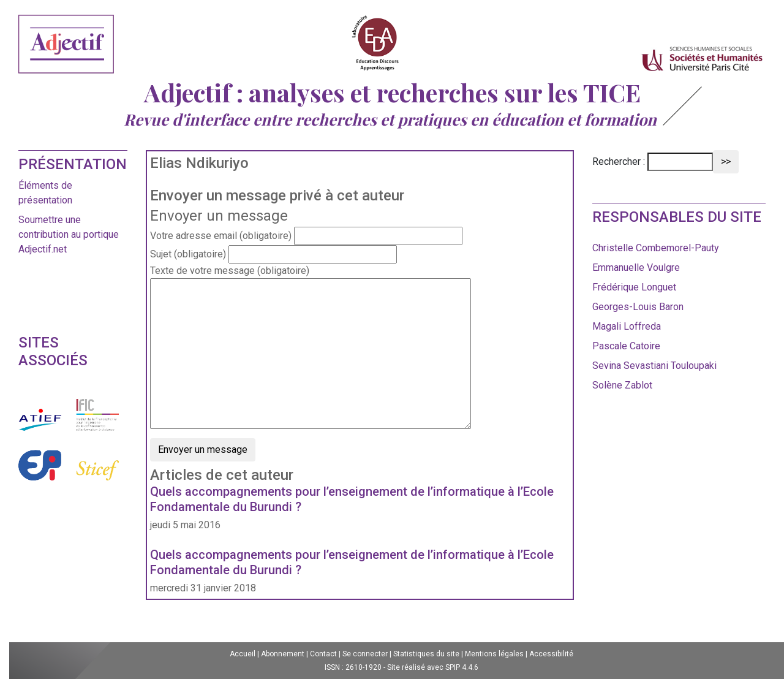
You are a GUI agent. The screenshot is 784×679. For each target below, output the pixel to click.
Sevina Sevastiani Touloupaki (654, 366)
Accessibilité (551, 654)
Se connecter (365, 654)
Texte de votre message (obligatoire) (230, 271)
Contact (323, 654)
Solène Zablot (622, 385)
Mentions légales (494, 654)
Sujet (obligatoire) (188, 254)
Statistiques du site (426, 654)
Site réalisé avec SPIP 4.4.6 (433, 667)
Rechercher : (619, 161)
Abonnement (283, 654)
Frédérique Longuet (634, 287)
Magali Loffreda (627, 326)
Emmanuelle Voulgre (636, 267)
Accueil (243, 654)
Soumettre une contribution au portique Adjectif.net (69, 234)
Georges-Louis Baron (638, 307)
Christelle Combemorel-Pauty (656, 248)
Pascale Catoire (626, 346)
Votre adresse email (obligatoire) (221, 236)
